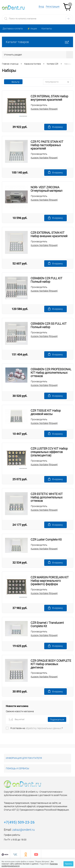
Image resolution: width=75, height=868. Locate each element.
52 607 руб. (20, 263)
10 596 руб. (20, 218)
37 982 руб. (20, 608)
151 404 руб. (20, 354)
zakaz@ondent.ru (23, 830)
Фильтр (13, 82)
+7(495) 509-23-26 (19, 822)
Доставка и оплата (13, 29)
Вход (41, 6)
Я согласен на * (37, 728)
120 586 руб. (20, 309)
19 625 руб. (20, 646)
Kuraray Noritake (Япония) (44, 109)
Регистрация (53, 6)
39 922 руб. (20, 127)
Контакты (47, 29)
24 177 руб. (20, 525)
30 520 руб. (20, 396)
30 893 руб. (20, 691)
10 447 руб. (20, 434)
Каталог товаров (37, 42)
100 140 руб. (20, 172)
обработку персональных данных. (44, 728)
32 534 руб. (20, 563)
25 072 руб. (20, 479)
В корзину (55, 127)
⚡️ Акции (32, 29)
